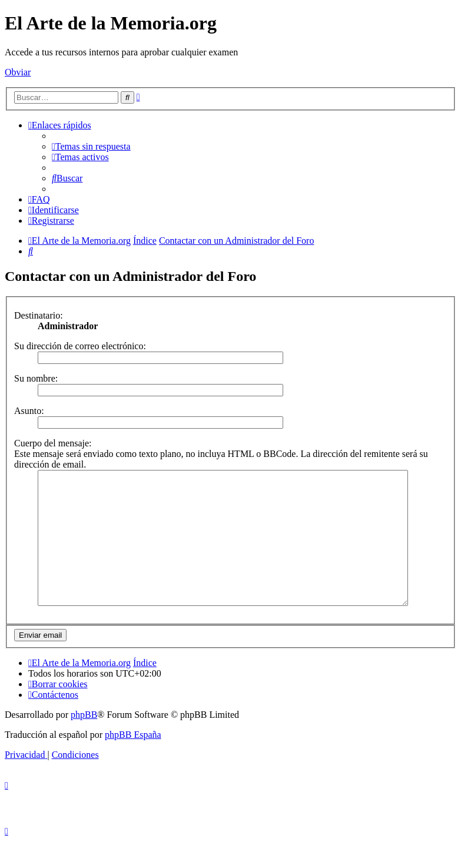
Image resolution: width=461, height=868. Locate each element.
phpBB (84, 741)
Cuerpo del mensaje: (53, 443)
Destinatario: (39, 315)
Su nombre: (36, 378)
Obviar (18, 72)
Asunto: (29, 411)
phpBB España (133, 761)
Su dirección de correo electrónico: (80, 346)
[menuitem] (91, 146)
